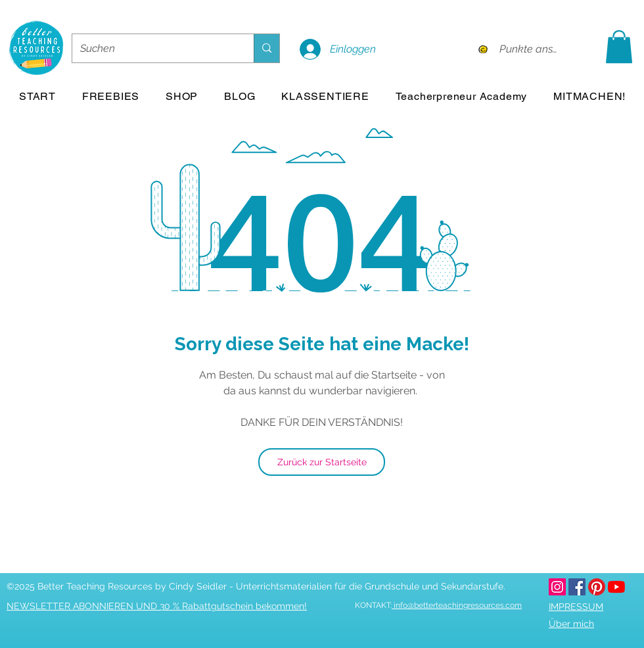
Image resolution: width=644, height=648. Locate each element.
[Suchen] (153, 48)
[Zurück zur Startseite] (322, 462)
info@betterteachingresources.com (457, 605)
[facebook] (577, 587)
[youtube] (616, 587)
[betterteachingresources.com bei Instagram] (557, 587)
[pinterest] (597, 587)
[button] (619, 47)
